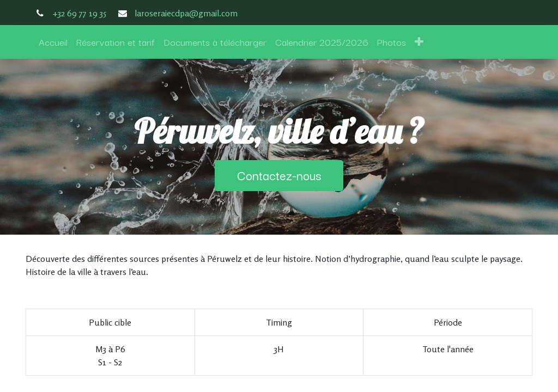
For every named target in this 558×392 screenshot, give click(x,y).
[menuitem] (53, 42)
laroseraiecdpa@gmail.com (186, 13)
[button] (419, 42)
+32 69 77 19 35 (79, 13)
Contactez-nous (279, 175)
